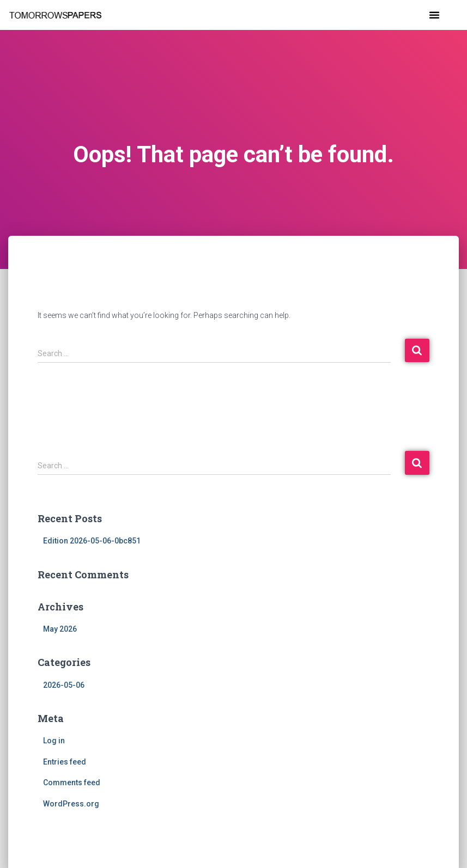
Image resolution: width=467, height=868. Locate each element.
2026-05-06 (64, 685)
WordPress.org (71, 804)
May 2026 (60, 629)
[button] (434, 15)
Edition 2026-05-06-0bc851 (92, 541)
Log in (54, 741)
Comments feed (72, 783)
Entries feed (65, 762)
